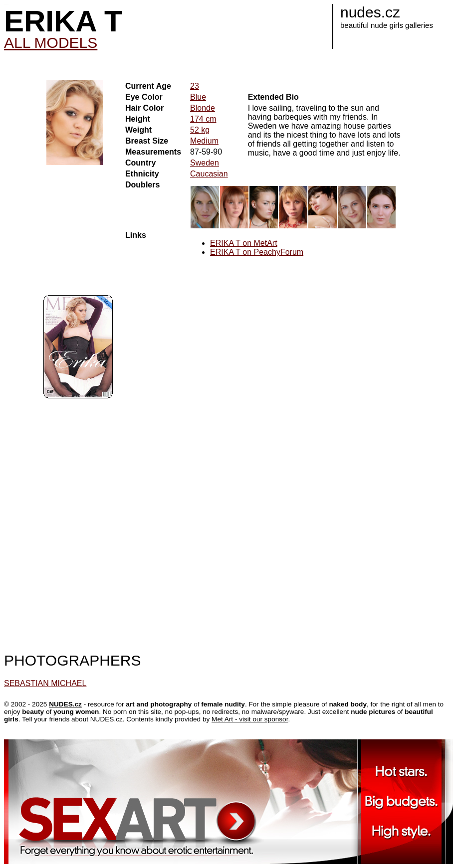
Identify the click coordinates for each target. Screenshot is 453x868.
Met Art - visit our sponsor (250, 719)
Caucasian (209, 174)
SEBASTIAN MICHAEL (45, 683)
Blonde (203, 108)
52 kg (200, 130)
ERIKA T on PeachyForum (257, 252)
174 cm (203, 119)
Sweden (205, 163)
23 (195, 86)
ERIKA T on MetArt (244, 243)
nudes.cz (370, 12)
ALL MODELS (51, 43)
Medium (204, 141)
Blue (198, 97)
